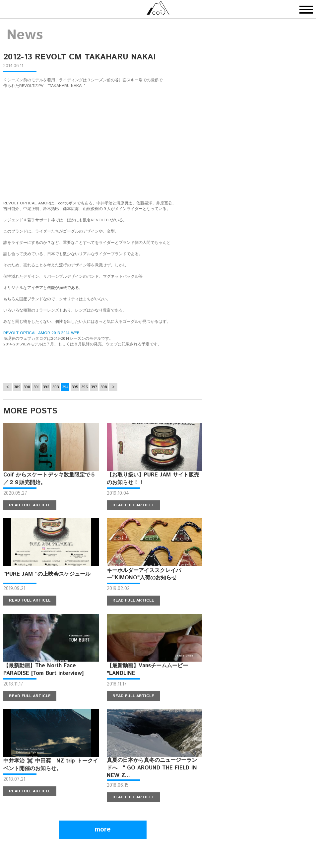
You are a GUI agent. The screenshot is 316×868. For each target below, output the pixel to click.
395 (75, 387)
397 (94, 387)
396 (85, 387)
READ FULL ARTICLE (30, 505)
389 (17, 387)
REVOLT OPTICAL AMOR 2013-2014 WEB (41, 333)
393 (56, 387)
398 (104, 387)
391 (36, 387)
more (103, 830)
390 (27, 387)
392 (46, 387)
